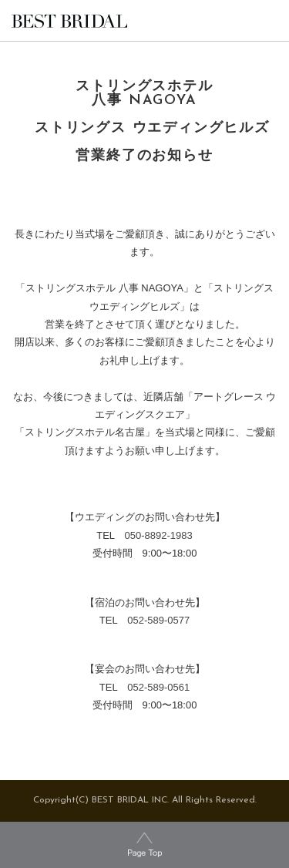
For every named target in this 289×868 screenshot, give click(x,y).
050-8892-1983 (159, 535)
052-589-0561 (158, 687)
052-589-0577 (158, 620)
